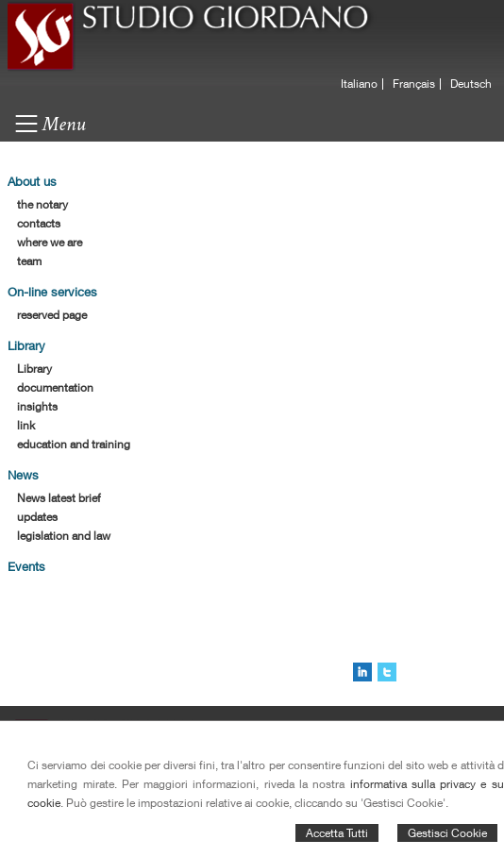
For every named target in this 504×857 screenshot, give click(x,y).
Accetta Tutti (337, 833)
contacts (39, 223)
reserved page (52, 315)
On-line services (52, 292)
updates (37, 517)
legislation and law (64, 536)
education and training (74, 444)
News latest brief (59, 498)
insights (37, 406)
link (26, 425)
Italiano (359, 84)
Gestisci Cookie (447, 833)
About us (32, 181)
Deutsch (471, 84)
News (23, 475)
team (29, 261)
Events (26, 566)
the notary (42, 204)
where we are (50, 242)
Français (414, 84)
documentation (55, 387)
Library (26, 345)
